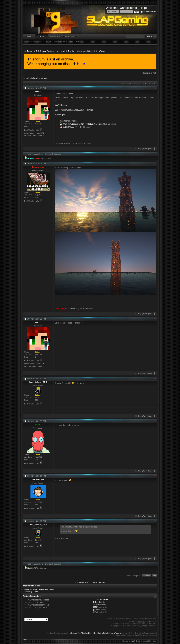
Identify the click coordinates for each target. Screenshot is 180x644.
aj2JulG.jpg (60, 115)
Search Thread (139, 83)
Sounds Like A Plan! (124, 619)
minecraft (34, 589)
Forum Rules (102, 599)
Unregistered (128, 8)
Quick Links (73, 42)
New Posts (31, 42)
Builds (71, 51)
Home (29, 37)
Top (155, 576)
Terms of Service (146, 619)
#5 (155, 421)
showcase (44, 589)
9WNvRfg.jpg (61, 105)
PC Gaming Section (45, 51)
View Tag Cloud (31, 592)
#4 (155, 378)
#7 (155, 521)
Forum (41, 37)
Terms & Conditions (71, 37)
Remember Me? (149, 12)
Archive (135, 619)
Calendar (48, 42)
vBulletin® (142, 622)
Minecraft (54, 37)
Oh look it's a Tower (39, 78)
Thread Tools (125, 83)
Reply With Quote (144, 149)
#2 (155, 163)
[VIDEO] (97, 610)
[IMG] (96, 607)
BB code (97, 602)
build (27, 589)
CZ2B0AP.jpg (68, 127)
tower (51, 589)
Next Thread (98, 583)
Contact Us (111, 619)
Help (143, 8)
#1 (155, 88)
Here (81, 64)
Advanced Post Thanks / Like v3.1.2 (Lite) (85, 633)
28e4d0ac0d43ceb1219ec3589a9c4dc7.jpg (74, 110)
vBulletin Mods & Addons (111, 633)
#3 (155, 319)
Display (151, 83)
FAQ (40, 42)
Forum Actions (60, 42)
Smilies (96, 604)
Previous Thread (84, 583)
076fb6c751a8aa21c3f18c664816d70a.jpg (81, 124)
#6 (155, 476)
